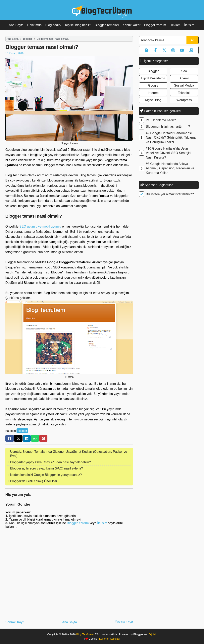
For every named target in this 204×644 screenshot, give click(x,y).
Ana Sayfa (16, 25)
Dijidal (152, 634)
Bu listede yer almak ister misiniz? (170, 194)
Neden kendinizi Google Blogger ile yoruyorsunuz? (46, 475)
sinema (184, 78)
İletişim (189, 25)
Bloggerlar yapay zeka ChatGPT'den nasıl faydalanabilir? (51, 462)
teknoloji (184, 93)
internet (153, 93)
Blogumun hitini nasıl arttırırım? (168, 127)
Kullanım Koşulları (110, 639)
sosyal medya (184, 85)
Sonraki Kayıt (15, 622)
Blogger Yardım (155, 25)
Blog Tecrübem (85, 634)
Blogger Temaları (107, 25)
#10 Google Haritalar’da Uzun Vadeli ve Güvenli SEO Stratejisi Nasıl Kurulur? (168, 153)
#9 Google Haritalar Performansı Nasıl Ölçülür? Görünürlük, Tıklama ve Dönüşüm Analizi (171, 138)
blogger (22, 431)
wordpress (184, 100)
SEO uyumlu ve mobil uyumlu (40, 226)
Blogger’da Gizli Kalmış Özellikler (34, 481)
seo (184, 71)
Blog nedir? (53, 25)
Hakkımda (34, 25)
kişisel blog (153, 100)
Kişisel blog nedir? (78, 25)
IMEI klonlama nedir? (161, 120)
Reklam (175, 25)
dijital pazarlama (153, 78)
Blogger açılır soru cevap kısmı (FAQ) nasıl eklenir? (47, 468)
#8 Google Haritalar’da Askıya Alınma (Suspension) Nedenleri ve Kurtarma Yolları (170, 168)
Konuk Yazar (131, 25)
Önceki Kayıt (124, 622)
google (153, 85)
